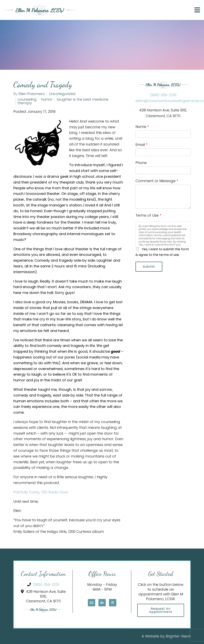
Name (142, 127)
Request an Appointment (161, 610)
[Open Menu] (197, 10)
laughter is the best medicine (83, 99)
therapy (25, 103)
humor (47, 99)
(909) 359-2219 (163, 95)
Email (142, 145)
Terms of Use (148, 215)
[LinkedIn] (102, 603)
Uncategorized (62, 94)
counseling (27, 99)
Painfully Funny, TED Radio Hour (41, 492)
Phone (141, 163)
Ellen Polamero (32, 94)
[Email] (92, 603)
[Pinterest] (113, 603)
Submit (149, 267)
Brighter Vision (178, 636)
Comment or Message (157, 181)
